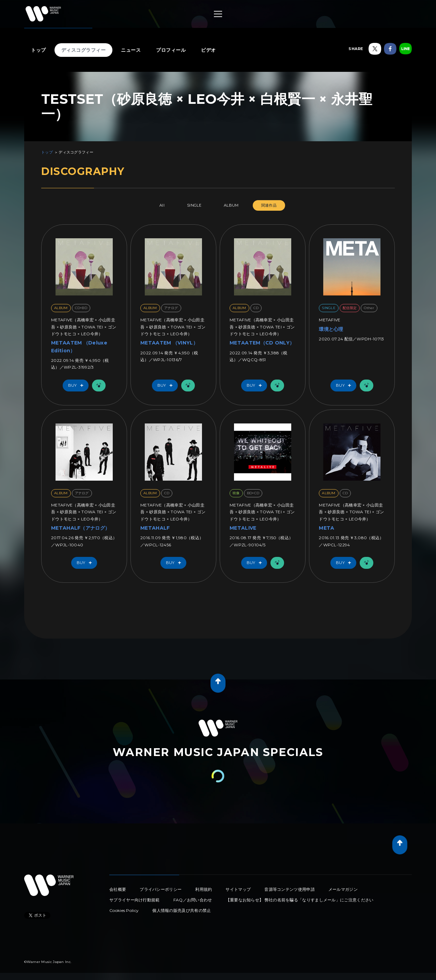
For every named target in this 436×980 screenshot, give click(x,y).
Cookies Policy (124, 910)
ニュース (131, 50)
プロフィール (171, 50)
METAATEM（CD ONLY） (262, 343)
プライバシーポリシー (161, 889)
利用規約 (204, 889)
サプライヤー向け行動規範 (135, 900)
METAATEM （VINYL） (169, 343)
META (326, 528)
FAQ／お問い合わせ (193, 900)
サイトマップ (238, 889)
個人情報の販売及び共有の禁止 (182, 910)
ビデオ (208, 50)
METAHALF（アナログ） (80, 528)
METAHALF (155, 528)
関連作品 (269, 205)
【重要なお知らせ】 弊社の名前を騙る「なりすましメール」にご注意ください (300, 900)
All (162, 205)
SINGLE (194, 205)
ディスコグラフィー (84, 50)
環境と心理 (331, 329)
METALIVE (243, 528)
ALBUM (231, 205)
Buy (77, 385)
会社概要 (118, 889)
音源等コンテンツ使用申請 (290, 889)
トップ (38, 50)
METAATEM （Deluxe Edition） (79, 347)
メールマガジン (343, 889)
